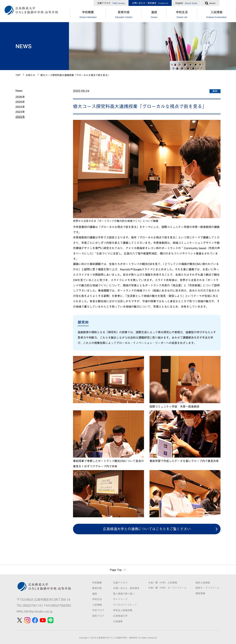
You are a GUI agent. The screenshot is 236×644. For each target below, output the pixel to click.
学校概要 (88, 15)
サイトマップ (120, 599)
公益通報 (118, 621)
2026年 (20, 97)
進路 (154, 15)
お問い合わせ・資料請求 (150, 3)
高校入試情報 (203, 583)
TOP (18, 75)
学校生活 (182, 15)
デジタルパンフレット (125, 605)
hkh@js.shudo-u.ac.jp (38, 611)
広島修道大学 (120, 616)
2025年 (20, 102)
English (186, 3)
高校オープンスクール (207, 588)
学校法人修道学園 (123, 610)
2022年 (20, 117)
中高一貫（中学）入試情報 (163, 583)
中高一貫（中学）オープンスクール (167, 588)
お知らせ (30, 75)
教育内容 (124, 15)
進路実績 (200, 593)
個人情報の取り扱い (124, 594)
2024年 (20, 107)
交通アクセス (111, 3)
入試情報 (97, 605)
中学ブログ (98, 610)
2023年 (20, 112)
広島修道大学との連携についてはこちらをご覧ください (147, 529)
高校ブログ (98, 616)
